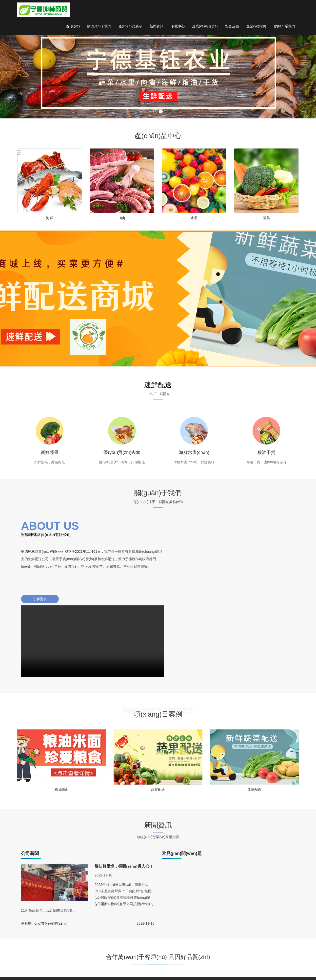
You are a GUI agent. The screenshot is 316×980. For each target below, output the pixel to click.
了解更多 (38, 608)
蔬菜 (266, 218)
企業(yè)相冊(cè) (205, 27)
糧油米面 (62, 724)
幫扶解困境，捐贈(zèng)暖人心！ (124, 801)
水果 (194, 218)
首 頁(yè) (73, 27)
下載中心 (178, 27)
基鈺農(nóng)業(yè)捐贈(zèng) (44, 858)
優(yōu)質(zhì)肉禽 (122, 455)
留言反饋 (232, 27)
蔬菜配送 (158, 724)
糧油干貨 (266, 455)
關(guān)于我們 (99, 27)
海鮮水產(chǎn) (194, 455)
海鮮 (50, 218)
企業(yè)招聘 (256, 27)
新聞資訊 (157, 27)
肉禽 (122, 218)
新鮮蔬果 (50, 455)
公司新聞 (202, 937)
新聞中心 (202, 929)
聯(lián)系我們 (284, 27)
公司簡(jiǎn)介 (235, 942)
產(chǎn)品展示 (130, 27)
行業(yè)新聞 (205, 944)
